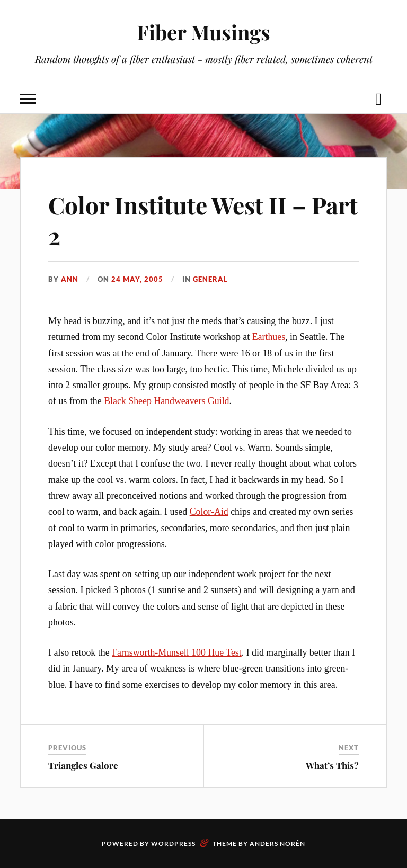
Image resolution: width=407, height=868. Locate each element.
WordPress (173, 843)
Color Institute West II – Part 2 (203, 220)
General (210, 279)
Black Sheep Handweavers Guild (166, 401)
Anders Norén (277, 843)
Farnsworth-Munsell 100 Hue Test (177, 652)
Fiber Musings (203, 32)
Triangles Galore (83, 765)
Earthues (269, 337)
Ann (70, 279)
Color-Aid (209, 512)
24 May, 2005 (137, 279)
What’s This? (332, 765)
